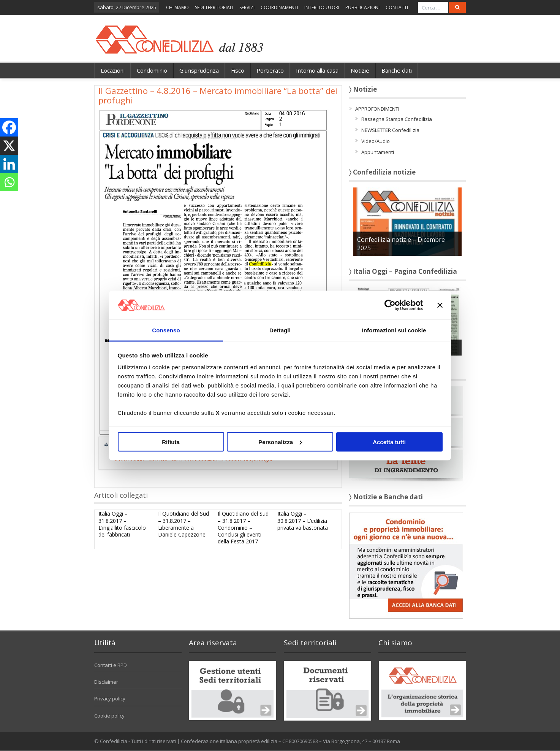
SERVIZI (247, 7)
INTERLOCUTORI (322, 7)
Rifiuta (171, 442)
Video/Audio (376, 141)
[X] (9, 146)
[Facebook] (9, 127)
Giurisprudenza (199, 70)
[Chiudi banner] (440, 305)
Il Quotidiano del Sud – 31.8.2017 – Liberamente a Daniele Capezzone (184, 524)
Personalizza (280, 442)
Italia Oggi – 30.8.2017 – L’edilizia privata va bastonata (303, 520)
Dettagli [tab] (280, 330)
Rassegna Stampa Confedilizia (397, 119)
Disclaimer (106, 682)
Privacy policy (110, 699)
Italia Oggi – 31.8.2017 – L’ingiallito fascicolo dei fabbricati (122, 524)
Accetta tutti (389, 442)
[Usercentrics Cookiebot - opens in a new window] (390, 305)
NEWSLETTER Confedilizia (390, 130)
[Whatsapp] (9, 182)
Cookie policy (109, 716)
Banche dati (397, 70)
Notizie (360, 70)
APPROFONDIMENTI (377, 109)
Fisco (238, 70)
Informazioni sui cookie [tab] (394, 330)
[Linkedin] (9, 164)
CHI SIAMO (177, 7)
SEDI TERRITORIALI (214, 7)
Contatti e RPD (111, 665)
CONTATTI (397, 7)
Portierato (270, 70)
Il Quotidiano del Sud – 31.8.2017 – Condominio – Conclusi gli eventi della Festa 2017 (243, 527)
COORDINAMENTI (279, 7)
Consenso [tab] (166, 330)
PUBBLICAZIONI (362, 7)
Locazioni (113, 70)
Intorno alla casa (317, 70)
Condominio (152, 70)
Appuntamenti (378, 152)
